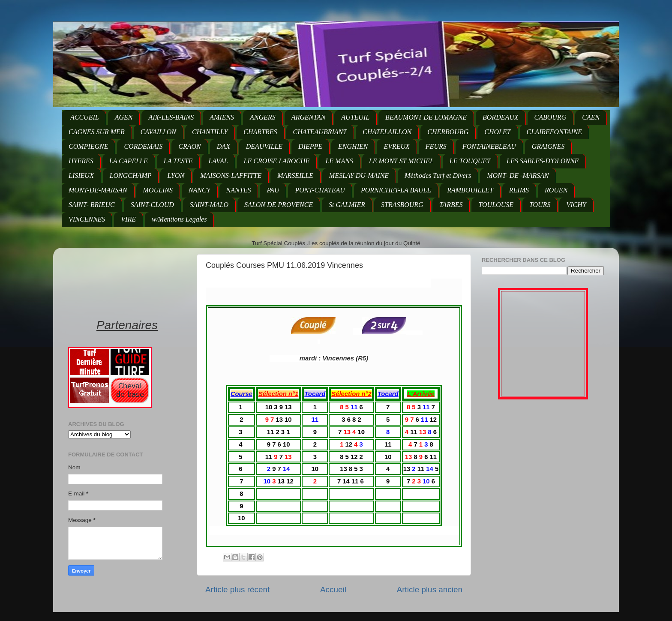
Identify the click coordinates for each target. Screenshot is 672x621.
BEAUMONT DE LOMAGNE (426, 117)
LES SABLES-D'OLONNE (543, 161)
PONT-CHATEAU (320, 190)
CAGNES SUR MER (97, 132)
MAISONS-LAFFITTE (231, 175)
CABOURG (550, 117)
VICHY (576, 205)
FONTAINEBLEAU (489, 146)
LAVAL (218, 161)
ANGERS (263, 117)
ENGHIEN (353, 146)
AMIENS (222, 117)
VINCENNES (87, 219)
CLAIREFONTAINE (554, 132)
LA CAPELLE (129, 161)
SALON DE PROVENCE (279, 205)
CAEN (591, 117)
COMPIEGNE (88, 146)
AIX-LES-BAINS (171, 117)
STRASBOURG (402, 205)
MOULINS (158, 190)
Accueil (333, 589)
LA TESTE (178, 161)
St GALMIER (347, 205)
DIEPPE (310, 146)
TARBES (451, 205)
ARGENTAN (309, 117)
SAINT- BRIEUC (92, 205)
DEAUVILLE (264, 146)
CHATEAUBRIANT (320, 132)
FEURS (436, 146)
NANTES (239, 190)
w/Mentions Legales (179, 219)
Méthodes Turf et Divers (438, 175)
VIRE (128, 219)
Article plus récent (237, 589)
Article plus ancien (430, 589)
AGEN (124, 117)
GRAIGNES (548, 146)
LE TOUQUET (470, 161)
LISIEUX (81, 175)
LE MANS (339, 161)
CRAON (189, 146)
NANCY (199, 190)
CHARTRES (260, 132)
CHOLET (497, 132)
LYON (176, 175)
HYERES (81, 161)
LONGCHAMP (131, 175)
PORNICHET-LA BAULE (396, 190)
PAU (273, 190)
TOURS (540, 205)
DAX (223, 146)
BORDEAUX (501, 117)
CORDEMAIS (143, 146)
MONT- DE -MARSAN (518, 175)
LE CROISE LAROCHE (277, 161)
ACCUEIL (85, 117)
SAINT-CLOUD (152, 205)
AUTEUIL (355, 117)
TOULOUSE (496, 205)
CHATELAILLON (387, 132)
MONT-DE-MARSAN (98, 190)
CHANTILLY (210, 132)
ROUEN (556, 190)
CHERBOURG (448, 132)
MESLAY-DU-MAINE (359, 175)
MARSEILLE (295, 175)
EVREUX (396, 146)
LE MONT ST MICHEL (401, 161)
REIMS (519, 190)
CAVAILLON (158, 132)
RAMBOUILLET (470, 190)
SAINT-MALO (209, 205)
